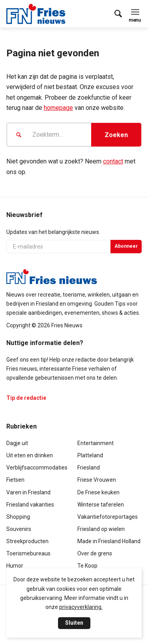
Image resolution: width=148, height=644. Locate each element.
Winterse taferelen (101, 505)
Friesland (89, 468)
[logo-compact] (38, 14)
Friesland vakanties (30, 505)
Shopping (18, 517)
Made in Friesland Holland (109, 541)
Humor (15, 566)
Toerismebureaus (28, 553)
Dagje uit (17, 443)
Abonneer (126, 246)
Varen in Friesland (28, 492)
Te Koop (87, 566)
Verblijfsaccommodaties (37, 468)
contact (113, 161)
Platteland (90, 455)
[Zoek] (114, 14)
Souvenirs (19, 529)
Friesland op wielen (101, 529)
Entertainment (96, 443)
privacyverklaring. (81, 607)
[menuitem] (114, 14)
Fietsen (15, 480)
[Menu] (135, 12)
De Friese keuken (98, 492)
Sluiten (74, 623)
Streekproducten (27, 541)
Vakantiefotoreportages (108, 517)
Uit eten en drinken (30, 455)
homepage (58, 108)
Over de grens (95, 553)
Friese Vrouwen (97, 480)
